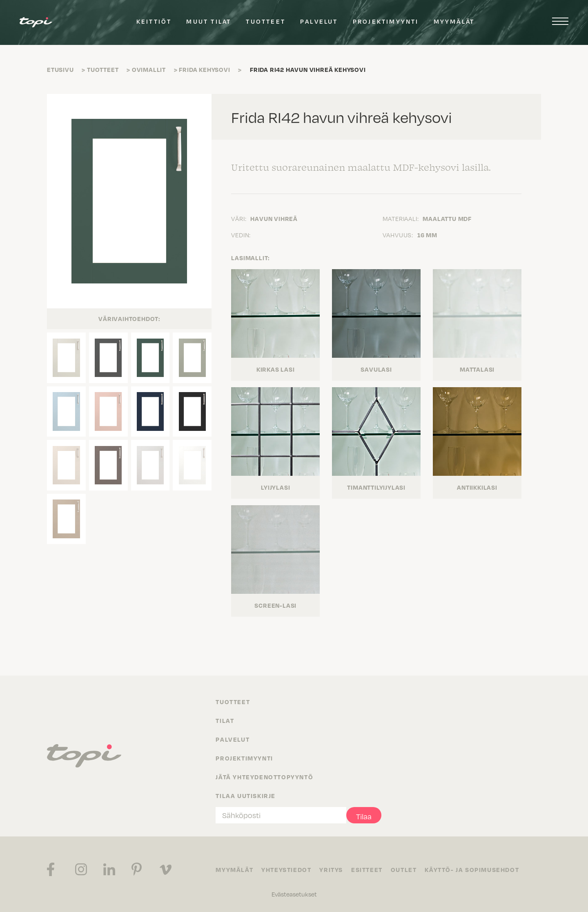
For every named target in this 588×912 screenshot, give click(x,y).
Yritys (331, 870)
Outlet (404, 870)
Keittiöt (154, 21)
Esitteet (367, 870)
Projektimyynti (386, 21)
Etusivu (60, 69)
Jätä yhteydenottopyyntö (264, 777)
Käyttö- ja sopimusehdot (472, 870)
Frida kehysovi (204, 69)
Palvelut (319, 21)
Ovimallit (149, 69)
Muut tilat (209, 21)
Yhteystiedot (286, 870)
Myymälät (454, 21)
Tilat (225, 720)
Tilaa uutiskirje (246, 796)
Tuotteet (266, 21)
